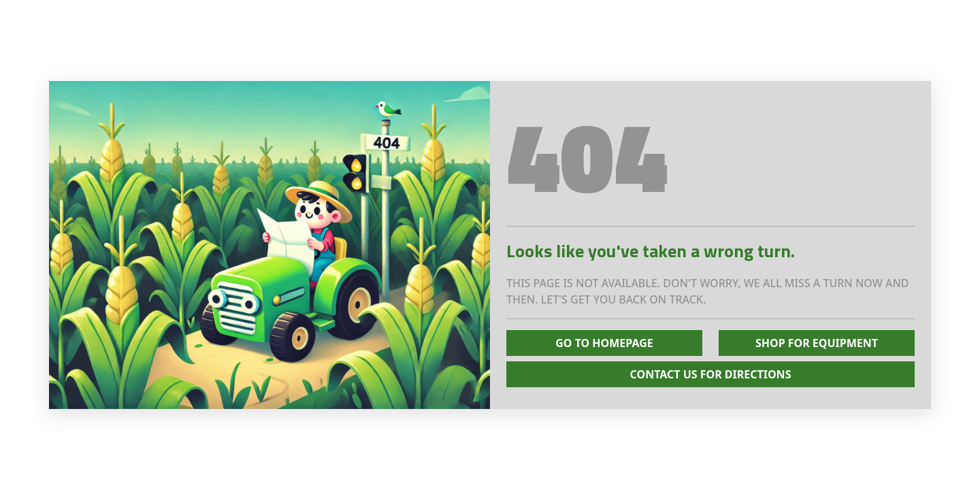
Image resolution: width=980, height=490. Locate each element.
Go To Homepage (604, 343)
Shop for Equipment (817, 343)
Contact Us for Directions (711, 374)
